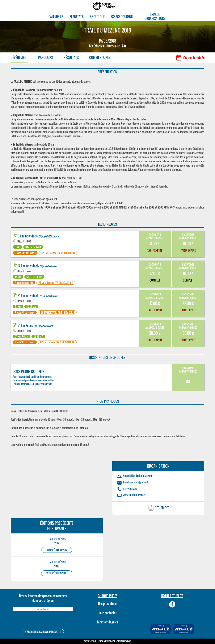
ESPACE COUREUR (122, 17)
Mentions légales (108, 622)
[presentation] (43, 621)
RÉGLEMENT (162, 508)
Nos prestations (108, 604)
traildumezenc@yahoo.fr (136, 482)
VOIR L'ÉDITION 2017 (57, 550)
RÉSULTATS (77, 17)
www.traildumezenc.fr (134, 495)
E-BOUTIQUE (97, 17)
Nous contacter (107, 613)
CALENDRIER (56, 17)
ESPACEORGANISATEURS (155, 17)
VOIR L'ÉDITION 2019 (57, 573)
